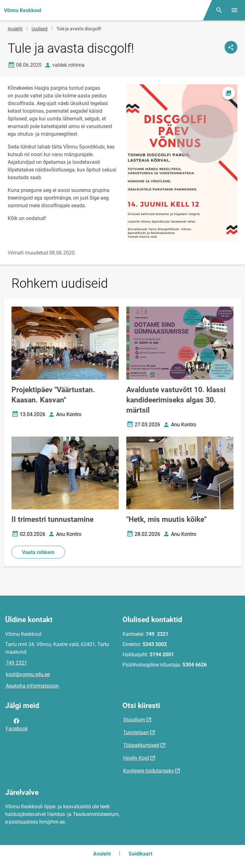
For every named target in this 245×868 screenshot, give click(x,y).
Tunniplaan (136, 732)
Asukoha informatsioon (32, 686)
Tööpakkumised (141, 745)
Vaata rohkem (38, 552)
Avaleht (15, 29)
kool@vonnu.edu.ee (28, 674)
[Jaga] (231, 47)
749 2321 (16, 663)
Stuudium (134, 720)
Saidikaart (140, 854)
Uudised (40, 29)
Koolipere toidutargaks (148, 771)
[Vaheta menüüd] (234, 10)
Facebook (17, 724)
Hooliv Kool (136, 758)
